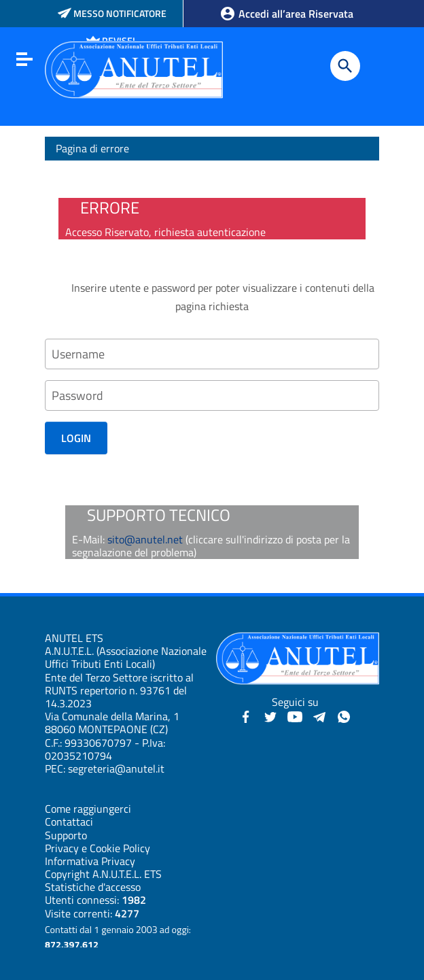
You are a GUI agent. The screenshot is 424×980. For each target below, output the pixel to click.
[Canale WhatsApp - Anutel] (344, 715)
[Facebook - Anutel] (246, 715)
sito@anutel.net (145, 539)
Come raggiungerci (88, 809)
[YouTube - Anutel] (295, 715)
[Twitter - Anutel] (270, 715)
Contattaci (69, 822)
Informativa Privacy (90, 861)
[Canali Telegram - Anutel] (319, 715)
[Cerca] (345, 66)
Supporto (66, 835)
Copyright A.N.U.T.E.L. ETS (103, 874)
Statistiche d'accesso (93, 887)
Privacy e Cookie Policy (98, 848)
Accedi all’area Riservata (286, 14)
